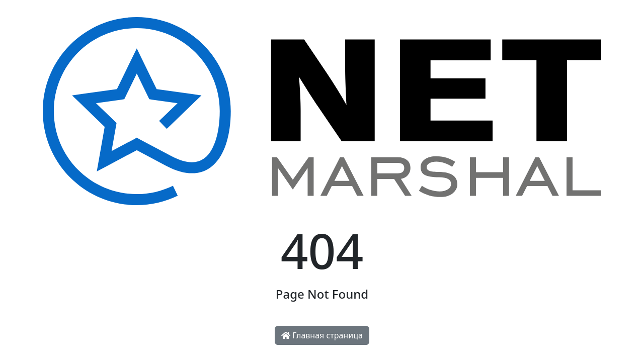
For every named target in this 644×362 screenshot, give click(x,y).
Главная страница (322, 335)
